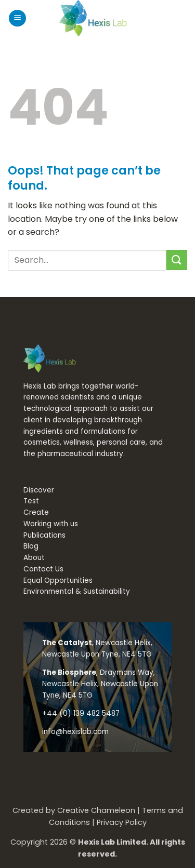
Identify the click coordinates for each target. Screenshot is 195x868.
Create (36, 512)
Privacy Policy (122, 822)
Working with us (51, 524)
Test (31, 501)
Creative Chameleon (96, 810)
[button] (17, 18)
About (34, 558)
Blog (31, 546)
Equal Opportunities (58, 580)
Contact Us (43, 569)
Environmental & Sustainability (77, 591)
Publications (44, 535)
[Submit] (177, 260)
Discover (39, 490)
